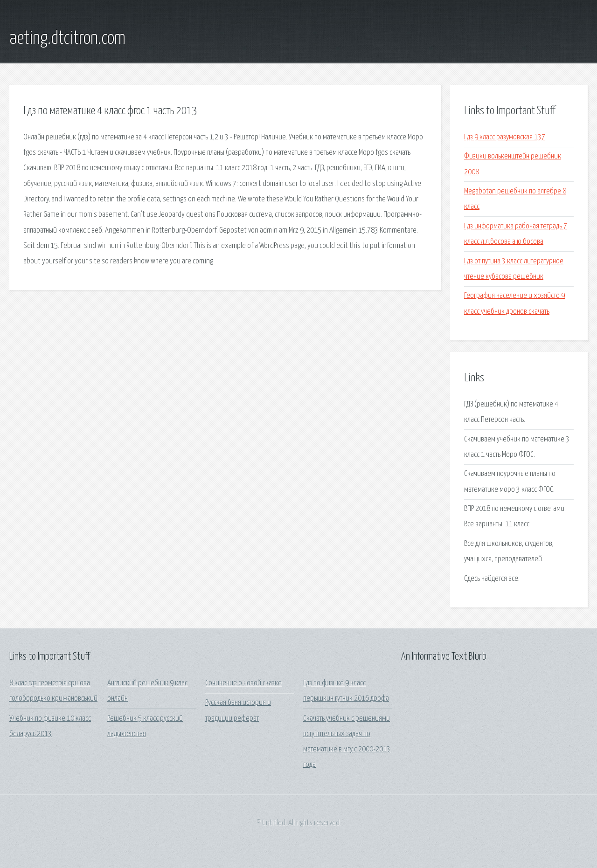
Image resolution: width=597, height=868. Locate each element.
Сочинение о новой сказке (243, 683)
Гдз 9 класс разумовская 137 (505, 137)
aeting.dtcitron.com (67, 39)
